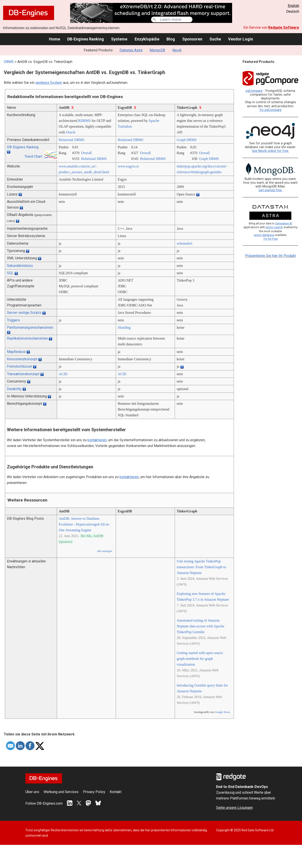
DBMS (9, 62)
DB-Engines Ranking (86, 39)
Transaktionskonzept (23, 374)
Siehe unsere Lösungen (234, 808)
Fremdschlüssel (19, 366)
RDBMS (85, 121)
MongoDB (157, 50)
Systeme (119, 39)
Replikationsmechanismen (27, 338)
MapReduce (16, 352)
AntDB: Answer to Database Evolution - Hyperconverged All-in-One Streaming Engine (84, 524)
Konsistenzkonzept (22, 359)
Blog (171, 39)
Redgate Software (284, 27)
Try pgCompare (270, 110)
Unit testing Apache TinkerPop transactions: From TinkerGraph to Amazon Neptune (201, 567)
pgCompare (254, 91)
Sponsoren (192, 39)
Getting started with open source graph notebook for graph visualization (200, 659)
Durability (14, 389)
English (293, 6)
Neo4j (177, 50)
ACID (63, 374)
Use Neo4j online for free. (271, 151)
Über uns (32, 792)
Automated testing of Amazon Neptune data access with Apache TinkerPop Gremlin (201, 626)
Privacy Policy (94, 792)
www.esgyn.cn (128, 166)
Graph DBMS (187, 140)
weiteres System (49, 83)
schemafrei (184, 243)
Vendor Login (241, 39)
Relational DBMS (72, 140)
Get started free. (271, 190)
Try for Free (271, 239)
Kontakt (116, 792)
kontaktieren (97, 440)
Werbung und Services (61, 792)
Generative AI (284, 223)
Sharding (124, 327)
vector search (274, 227)
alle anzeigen (105, 551)
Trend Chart (33, 156)
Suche (215, 39)
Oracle (71, 132)
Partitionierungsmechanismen (30, 327)
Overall (86, 153)
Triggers (13, 320)
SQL (10, 273)
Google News (222, 712)
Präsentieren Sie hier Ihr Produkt (270, 256)
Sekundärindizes (20, 266)
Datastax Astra (131, 50)
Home (55, 39)
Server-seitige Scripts (24, 313)
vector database (264, 235)
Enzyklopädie (147, 39)
